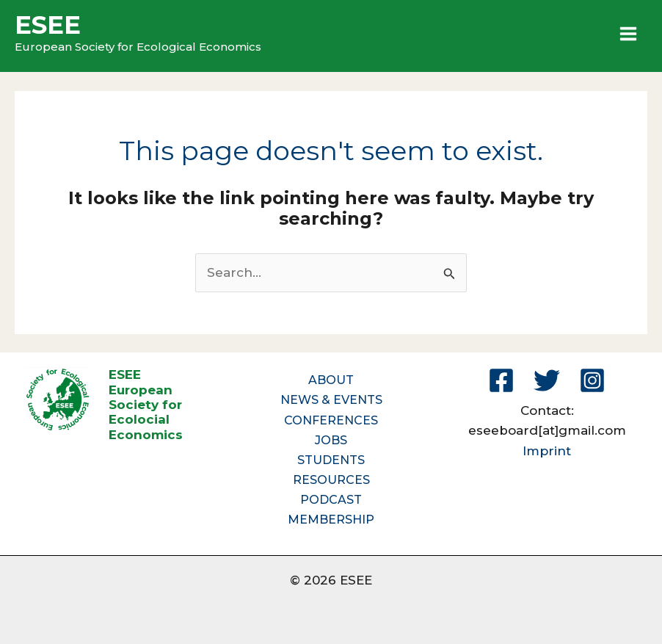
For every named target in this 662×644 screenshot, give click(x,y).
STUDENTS (331, 460)
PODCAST (331, 500)
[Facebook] (501, 380)
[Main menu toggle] (629, 34)
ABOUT (331, 380)
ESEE (48, 25)
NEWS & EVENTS (331, 400)
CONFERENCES (331, 420)
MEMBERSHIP (331, 520)
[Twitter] (547, 380)
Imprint (547, 451)
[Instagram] (592, 380)
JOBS (331, 440)
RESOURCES (331, 480)
